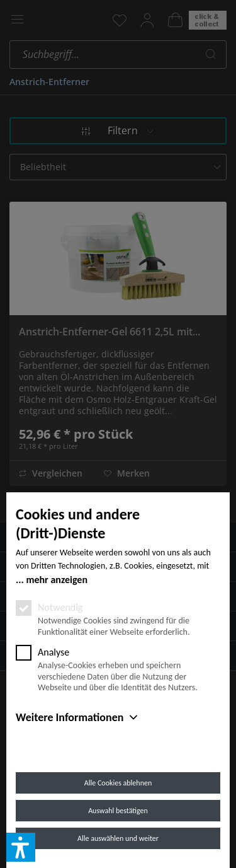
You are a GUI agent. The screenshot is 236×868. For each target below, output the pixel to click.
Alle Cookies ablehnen (118, 783)
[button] (21, 847)
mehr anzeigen (57, 580)
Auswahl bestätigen (118, 811)
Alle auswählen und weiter (118, 838)
